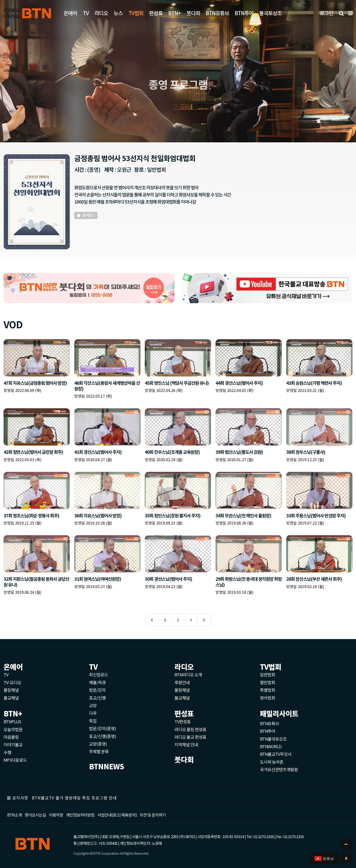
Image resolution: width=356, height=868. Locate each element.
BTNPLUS (12, 721)
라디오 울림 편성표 (190, 729)
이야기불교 (13, 744)
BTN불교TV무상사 (276, 754)
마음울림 (11, 737)
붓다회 (193, 13)
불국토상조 (270, 13)
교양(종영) (98, 744)
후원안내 (182, 682)
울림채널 (11, 690)
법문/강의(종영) (102, 728)
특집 (93, 721)
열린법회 (267, 682)
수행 (7, 752)
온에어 (70, 13)
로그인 (326, 13)
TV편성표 (183, 721)
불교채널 (11, 698)
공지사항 (20, 798)
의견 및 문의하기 (153, 815)
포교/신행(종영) (102, 736)
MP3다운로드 (15, 760)
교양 (93, 705)
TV (86, 13)
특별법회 (267, 690)
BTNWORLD (271, 746)
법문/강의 (97, 690)
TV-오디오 (12, 682)
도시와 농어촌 (272, 762)
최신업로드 (98, 674)
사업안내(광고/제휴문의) (117, 815)
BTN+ (175, 13)
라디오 (101, 13)
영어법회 (267, 698)
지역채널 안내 (186, 744)
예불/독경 (97, 682)
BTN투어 (244, 13)
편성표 (156, 13)
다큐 (93, 713)
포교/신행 (97, 698)
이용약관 (56, 815)
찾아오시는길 (35, 815)
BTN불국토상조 (273, 739)
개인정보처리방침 (80, 815)
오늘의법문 (13, 729)
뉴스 (118, 13)
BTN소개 (14, 815)
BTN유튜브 (217, 13)
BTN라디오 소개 (188, 674)
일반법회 (267, 674)
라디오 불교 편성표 (190, 737)
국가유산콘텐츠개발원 (279, 769)
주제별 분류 (99, 751)
